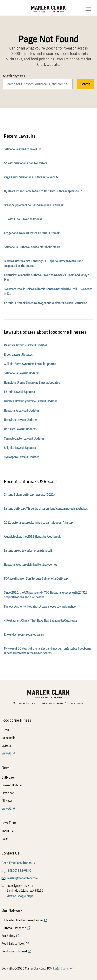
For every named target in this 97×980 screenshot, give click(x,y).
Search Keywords (14, 76)
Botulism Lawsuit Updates (20, 429)
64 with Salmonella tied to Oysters (25, 163)
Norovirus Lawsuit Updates (21, 420)
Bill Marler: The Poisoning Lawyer (22, 920)
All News (7, 801)
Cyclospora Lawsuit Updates (22, 457)
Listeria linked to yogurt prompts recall (28, 551)
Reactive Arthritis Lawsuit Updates (26, 345)
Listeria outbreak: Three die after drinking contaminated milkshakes (46, 509)
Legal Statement (64, 968)
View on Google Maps (20, 896)
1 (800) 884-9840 (19, 871)
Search (85, 84)
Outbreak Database (14, 928)
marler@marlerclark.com (22, 878)
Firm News (8, 793)
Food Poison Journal (14, 951)
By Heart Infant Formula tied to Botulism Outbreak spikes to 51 (43, 191)
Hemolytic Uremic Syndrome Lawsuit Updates (32, 382)
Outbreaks (8, 777)
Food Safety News (13, 943)
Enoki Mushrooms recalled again (24, 634)
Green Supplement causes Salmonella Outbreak (34, 205)
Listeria (6, 746)
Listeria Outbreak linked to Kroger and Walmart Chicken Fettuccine (45, 303)
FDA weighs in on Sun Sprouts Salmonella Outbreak (36, 578)
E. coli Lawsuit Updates (18, 355)
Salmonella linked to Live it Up (22, 149)
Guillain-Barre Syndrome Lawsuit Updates (30, 364)
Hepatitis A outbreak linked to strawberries (31, 564)
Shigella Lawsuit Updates (20, 448)
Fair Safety (8, 936)
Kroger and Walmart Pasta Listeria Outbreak (32, 233)
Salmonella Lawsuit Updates (22, 373)
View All (7, 753)
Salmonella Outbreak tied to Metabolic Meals (32, 247)
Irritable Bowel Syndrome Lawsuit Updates (31, 401)
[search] (38, 84)
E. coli (5, 730)
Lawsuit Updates (12, 785)
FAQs (5, 839)
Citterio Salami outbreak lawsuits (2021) (29, 495)
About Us (7, 831)
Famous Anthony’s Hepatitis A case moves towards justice (40, 606)
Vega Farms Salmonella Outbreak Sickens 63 (32, 177)
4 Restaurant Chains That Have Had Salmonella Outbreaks (41, 620)
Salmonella (9, 738)
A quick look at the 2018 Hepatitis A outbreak (32, 537)
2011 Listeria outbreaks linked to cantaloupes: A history (39, 523)
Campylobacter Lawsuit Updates (24, 438)
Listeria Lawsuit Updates (19, 392)
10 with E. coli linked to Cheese (23, 219)
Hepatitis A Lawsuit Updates (22, 410)
